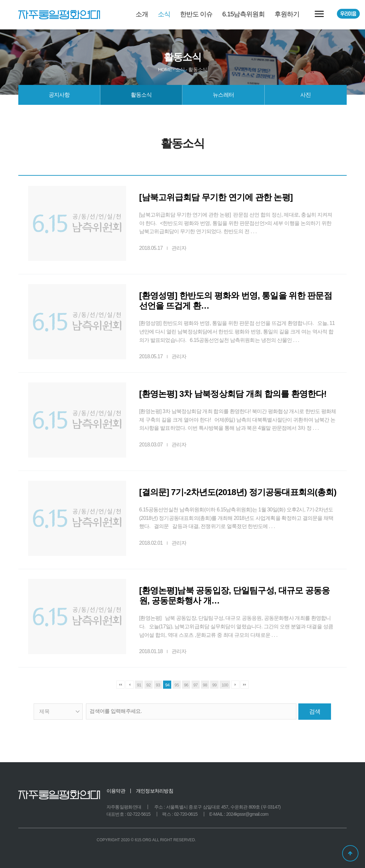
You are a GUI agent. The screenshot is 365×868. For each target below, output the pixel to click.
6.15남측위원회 (243, 14)
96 (186, 685)
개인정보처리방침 (155, 791)
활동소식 (141, 95)
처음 (120, 685)
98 (205, 685)
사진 (306, 95)
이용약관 (116, 791)
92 (149, 685)
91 (139, 685)
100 (225, 685)
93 (158, 685)
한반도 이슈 (196, 14)
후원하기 (287, 14)
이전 (130, 685)
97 (196, 685)
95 (177, 685)
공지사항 (59, 95)
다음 (235, 685)
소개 (142, 14)
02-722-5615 (139, 814)
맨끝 (245, 685)
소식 (164, 14)
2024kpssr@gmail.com (247, 814)
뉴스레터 (223, 95)
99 (214, 685)
